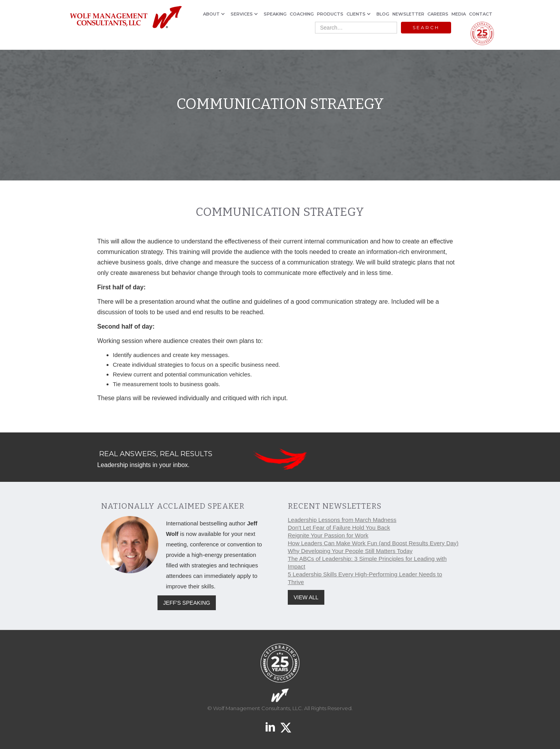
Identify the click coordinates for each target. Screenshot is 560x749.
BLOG (383, 14)
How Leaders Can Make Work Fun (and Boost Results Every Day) (373, 543)
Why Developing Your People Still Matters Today (350, 551)
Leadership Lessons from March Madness (342, 520)
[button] (215, 14)
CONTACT (481, 14)
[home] (125, 18)
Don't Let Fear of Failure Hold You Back (339, 528)
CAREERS (438, 14)
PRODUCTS (330, 14)
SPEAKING (275, 14)
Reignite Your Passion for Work (328, 535)
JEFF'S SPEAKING (187, 603)
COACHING (302, 14)
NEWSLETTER (408, 14)
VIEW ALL (306, 597)
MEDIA (459, 14)
